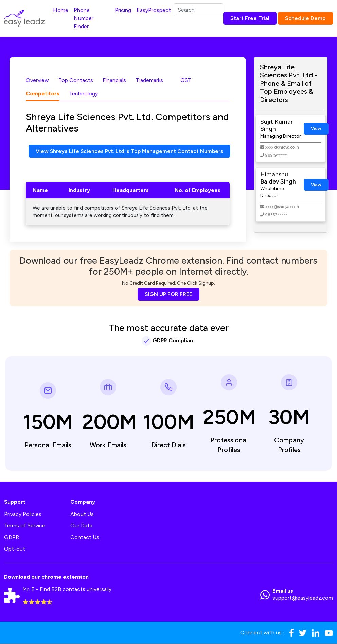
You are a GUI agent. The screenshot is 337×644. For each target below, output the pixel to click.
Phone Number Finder (84, 18)
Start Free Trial (250, 18)
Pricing (123, 10)
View (316, 129)
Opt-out (15, 549)
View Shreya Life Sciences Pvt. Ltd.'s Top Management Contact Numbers (131, 151)
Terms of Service (25, 526)
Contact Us (85, 537)
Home (61, 10)
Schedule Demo (305, 18)
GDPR (12, 537)
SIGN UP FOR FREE (168, 294)
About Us (82, 514)
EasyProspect (154, 10)
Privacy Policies (23, 514)
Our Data (81, 526)
